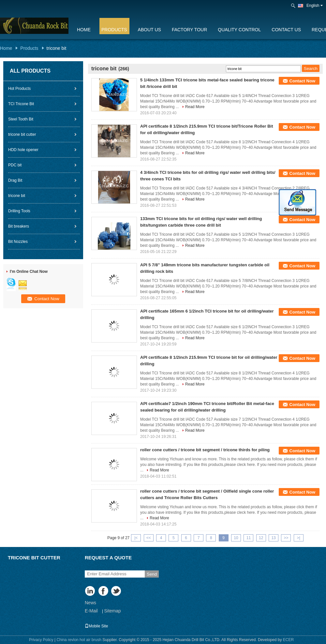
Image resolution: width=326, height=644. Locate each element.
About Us (149, 30)
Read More (195, 107)
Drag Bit (15, 180)
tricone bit (17, 196)
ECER (288, 640)
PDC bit (15, 165)
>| (299, 538)
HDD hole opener (23, 150)
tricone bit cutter (22, 134)
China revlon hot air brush (79, 640)
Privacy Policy (41, 640)
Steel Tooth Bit (21, 119)
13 (273, 538)
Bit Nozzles (18, 242)
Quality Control (239, 30)
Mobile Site (96, 626)
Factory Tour (189, 30)
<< (149, 538)
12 (261, 538)
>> (286, 538)
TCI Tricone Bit (21, 104)
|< (136, 538)
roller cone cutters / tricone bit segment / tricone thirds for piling (205, 450)
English (315, 6)
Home (84, 30)
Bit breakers (19, 226)
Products (114, 30)
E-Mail (91, 611)
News (90, 603)
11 (249, 538)
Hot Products (19, 89)
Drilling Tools (19, 211)
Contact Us (286, 30)
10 (236, 538)
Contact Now (302, 81)
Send (152, 574)
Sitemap (112, 611)
